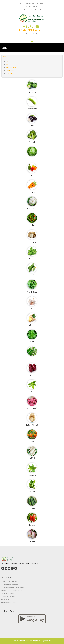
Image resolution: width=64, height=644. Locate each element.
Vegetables (9, 73)
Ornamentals (10, 70)
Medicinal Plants (11, 67)
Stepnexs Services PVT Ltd (21, 641)
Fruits (8, 64)
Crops (4, 57)
